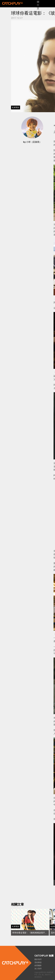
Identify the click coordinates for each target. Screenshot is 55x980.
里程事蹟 (38, 962)
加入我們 (38, 969)
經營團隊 (38, 966)
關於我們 (38, 959)
